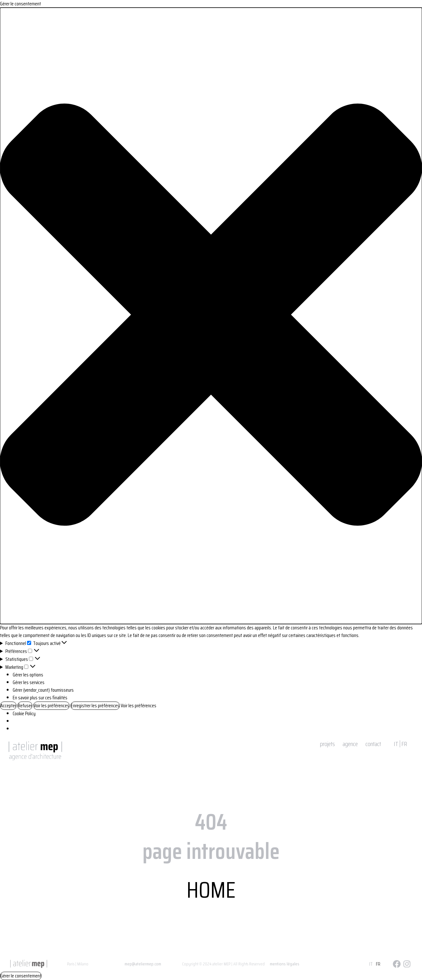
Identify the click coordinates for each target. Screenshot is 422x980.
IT (396, 744)
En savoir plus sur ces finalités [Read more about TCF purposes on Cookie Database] (40, 698)
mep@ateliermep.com (143, 964)
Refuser (25, 706)
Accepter (8, 706)
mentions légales (285, 964)
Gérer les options (28, 675)
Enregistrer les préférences (95, 706)
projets (327, 744)
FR (404, 744)
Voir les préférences (51, 706)
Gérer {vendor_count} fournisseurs (43, 690)
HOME (211, 890)
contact (373, 744)
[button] (211, 316)
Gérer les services (29, 682)
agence (350, 744)
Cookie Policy (24, 713)
